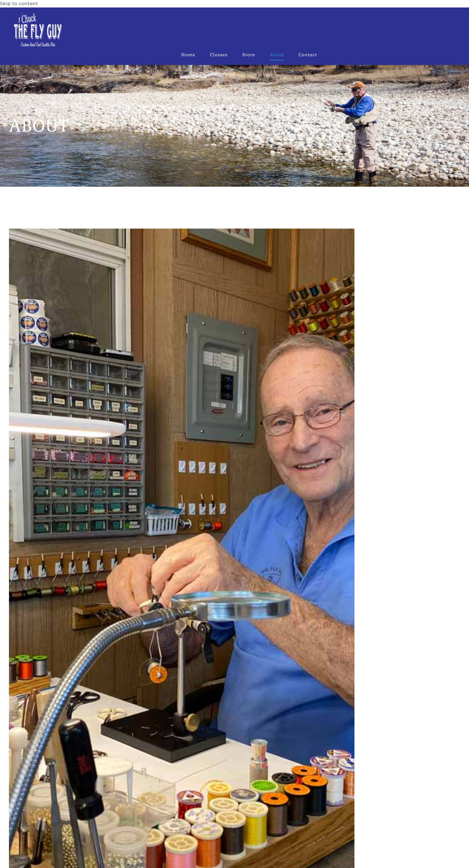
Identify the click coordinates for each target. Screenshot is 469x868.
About (277, 55)
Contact (308, 55)
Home (188, 55)
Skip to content (19, 3)
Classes (219, 55)
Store (249, 55)
